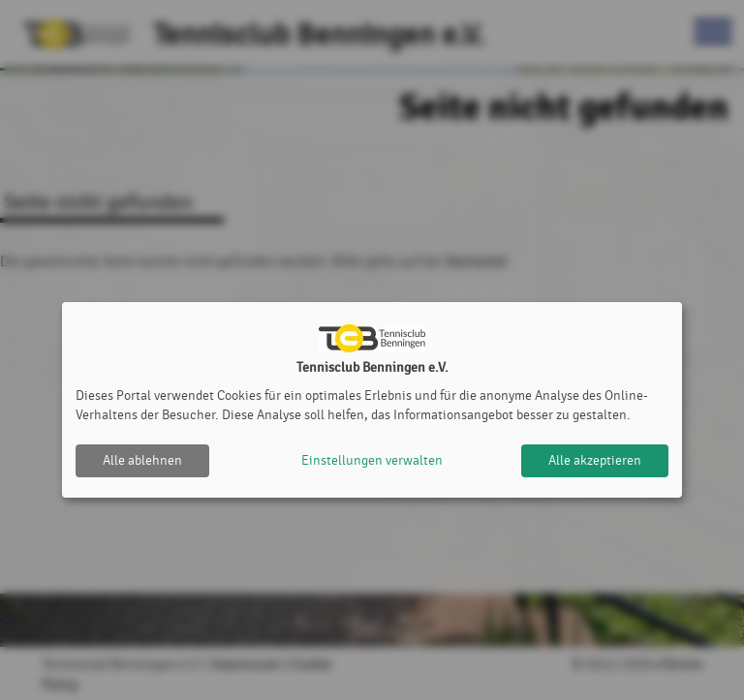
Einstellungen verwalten (372, 460)
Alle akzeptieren (595, 460)
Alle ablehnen (142, 460)
